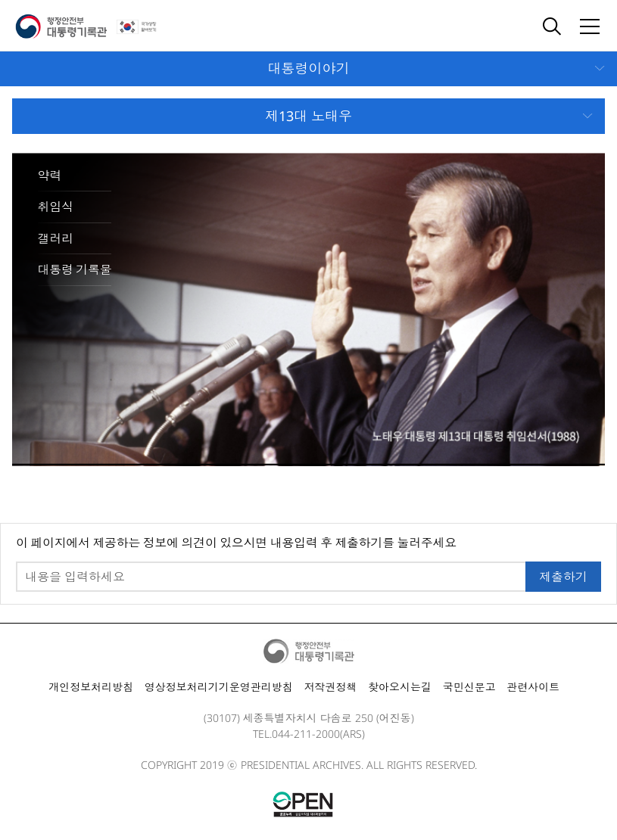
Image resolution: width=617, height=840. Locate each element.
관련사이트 (533, 687)
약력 (50, 176)
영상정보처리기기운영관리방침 (219, 687)
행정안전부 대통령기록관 (61, 27)
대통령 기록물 (75, 269)
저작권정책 (330, 687)
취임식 (56, 207)
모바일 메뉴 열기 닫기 (308, 68)
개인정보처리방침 (91, 687)
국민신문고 (469, 687)
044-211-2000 (306, 734)
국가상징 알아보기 (147, 27)
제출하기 (563, 577)
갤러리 (56, 238)
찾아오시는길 (400, 687)
